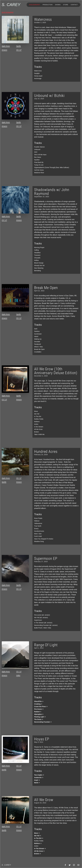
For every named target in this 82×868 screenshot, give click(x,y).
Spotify (19, 46)
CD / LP (19, 50)
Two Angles (39, 775)
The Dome (39, 719)
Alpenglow (39, 714)
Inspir (37, 780)
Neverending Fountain (43, 722)
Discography (35, 5)
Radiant (38, 712)
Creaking (38, 704)
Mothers (38, 843)
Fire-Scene (39, 709)
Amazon (4, 50)
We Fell (38, 836)
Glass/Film (39, 701)
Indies (18, 675)
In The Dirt (39, 838)
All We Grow (40, 851)
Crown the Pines (41, 707)
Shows (58, 5)
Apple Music (6, 46)
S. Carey (11, 5)
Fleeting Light (40, 717)
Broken (38, 854)
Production (48, 5)
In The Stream (40, 849)
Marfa (37, 783)
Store (66, 5)
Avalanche (39, 778)
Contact (74, 5)
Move (37, 833)
